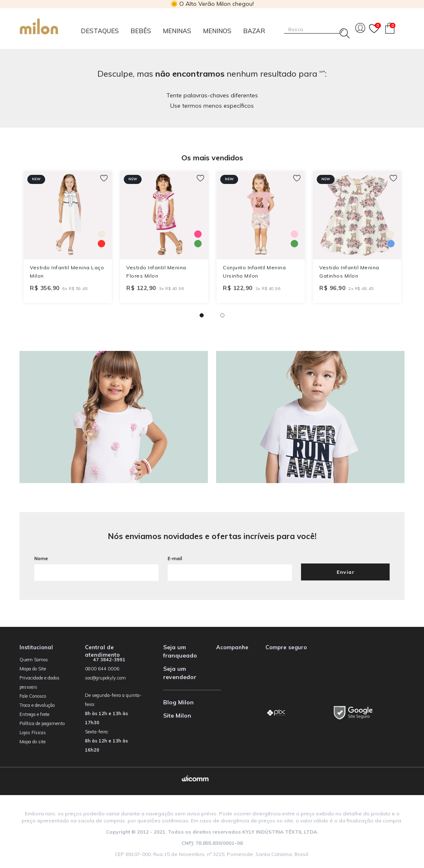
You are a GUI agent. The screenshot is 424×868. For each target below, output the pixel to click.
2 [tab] (222, 315)
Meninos (217, 31)
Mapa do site (33, 742)
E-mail (175, 559)
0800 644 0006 (102, 669)
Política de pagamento (42, 723)
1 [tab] (202, 315)
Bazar (254, 31)
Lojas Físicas (33, 733)
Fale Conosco (33, 696)
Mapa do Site (33, 669)
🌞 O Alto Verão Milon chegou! (212, 4)
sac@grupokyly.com (105, 678)
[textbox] (312, 30)
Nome (41, 559)
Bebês (141, 31)
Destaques (100, 31)
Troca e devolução (37, 705)
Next (417, 215)
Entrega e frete (34, 714)
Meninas (177, 31)
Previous (7, 215)
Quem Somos (34, 660)
